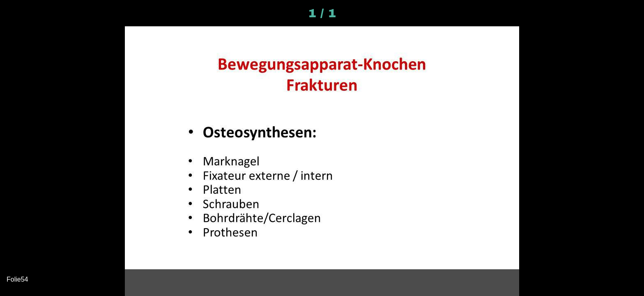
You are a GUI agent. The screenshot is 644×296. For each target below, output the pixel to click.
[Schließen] (16, 13)
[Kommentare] (628, 13)
